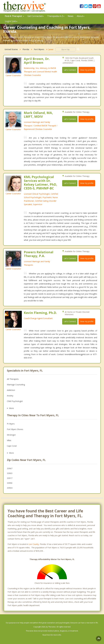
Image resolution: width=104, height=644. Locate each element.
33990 (10, 483)
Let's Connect (70, 70)
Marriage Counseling (16, 385)
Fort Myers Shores (15, 429)
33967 (10, 468)
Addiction (11, 390)
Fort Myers (39, 49)
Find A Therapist (14, 16)
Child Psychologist (15, 401)
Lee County (34, 544)
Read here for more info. (52, 635)
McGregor (11, 435)
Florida (26, 49)
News (71, 16)
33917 (10, 478)
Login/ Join (11, 21)
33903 (10, 473)
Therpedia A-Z (56, 16)
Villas (9, 440)
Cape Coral (12, 446)
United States (11, 49)
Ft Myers (11, 424)
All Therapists (13, 379)
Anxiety (10, 396)
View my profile (87, 70)
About (81, 16)
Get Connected (36, 16)
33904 (10, 488)
